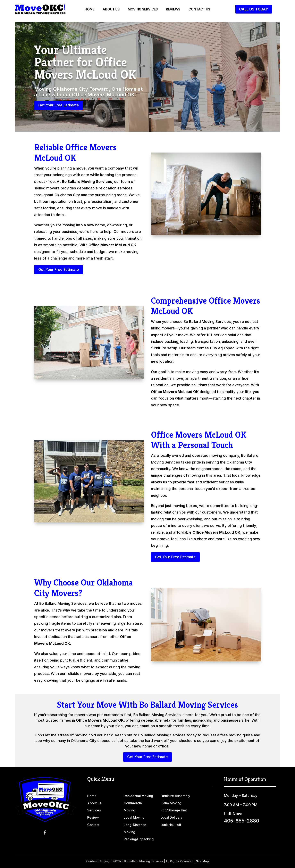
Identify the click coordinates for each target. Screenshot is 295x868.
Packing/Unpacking (139, 839)
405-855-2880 (242, 821)
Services (94, 810)
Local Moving (134, 817)
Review (93, 817)
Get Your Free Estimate (59, 105)
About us (111, 10)
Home (90, 10)
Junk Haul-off (171, 825)
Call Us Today (254, 9)
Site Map (202, 861)
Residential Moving (138, 796)
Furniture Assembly (175, 796)
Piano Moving (171, 803)
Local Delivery (171, 817)
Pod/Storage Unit (174, 810)
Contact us (199, 10)
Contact (93, 825)
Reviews (173, 10)
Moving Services (143, 10)
